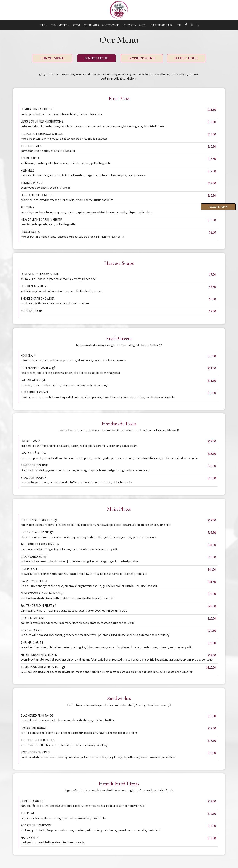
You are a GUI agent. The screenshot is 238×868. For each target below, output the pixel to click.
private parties (91, 25)
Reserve (76, 25)
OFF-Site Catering (111, 25)
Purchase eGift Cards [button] (162, 25)
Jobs (179, 25)
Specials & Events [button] (60, 25)
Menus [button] (43, 25)
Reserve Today (218, 207)
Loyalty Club (129, 25)
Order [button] (143, 25)
